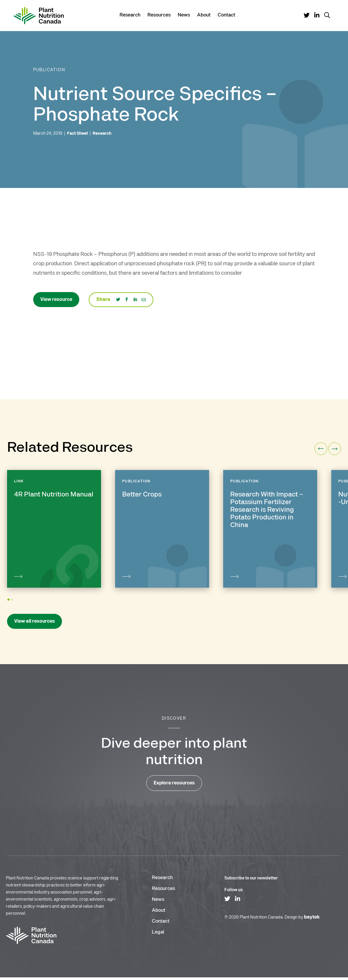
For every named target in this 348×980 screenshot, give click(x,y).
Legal (158, 935)
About (204, 15)
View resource (56, 300)
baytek (312, 920)
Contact (226, 15)
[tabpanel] (54, 529)
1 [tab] (9, 605)
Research (130, 15)
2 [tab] (13, 605)
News (184, 15)
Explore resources (174, 786)
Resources (159, 15)
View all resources (35, 624)
